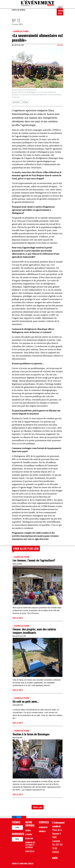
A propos (29, 834)
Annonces (42, 831)
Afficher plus (38, 807)
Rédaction (29, 838)
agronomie (16, 102)
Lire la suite (18, 618)
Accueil (28, 830)
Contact (56, 852)
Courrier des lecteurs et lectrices (30, 845)
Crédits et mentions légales (23, 864)
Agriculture (21, 31)
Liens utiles (30, 851)
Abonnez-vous (61, 12)
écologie (25, 102)
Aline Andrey (60, 45)
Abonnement (43, 827)
